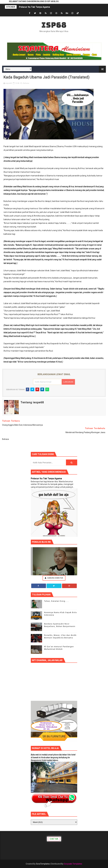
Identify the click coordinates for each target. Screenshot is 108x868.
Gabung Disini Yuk (54, 578)
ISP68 (54, 25)
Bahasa (26, 83)
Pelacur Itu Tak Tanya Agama (34, 7)
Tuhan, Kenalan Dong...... (57, 601)
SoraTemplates (43, 864)
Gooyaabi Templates (73, 864)
